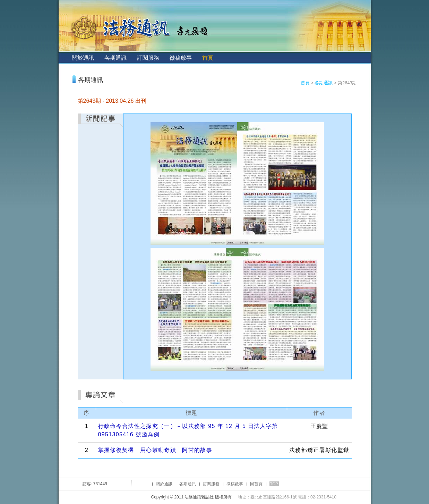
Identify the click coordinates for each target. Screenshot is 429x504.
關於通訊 (83, 58)
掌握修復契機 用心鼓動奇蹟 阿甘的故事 (155, 450)
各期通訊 (115, 58)
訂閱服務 (148, 58)
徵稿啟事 (181, 58)
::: (64, 58)
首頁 (208, 58)
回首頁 (256, 484)
